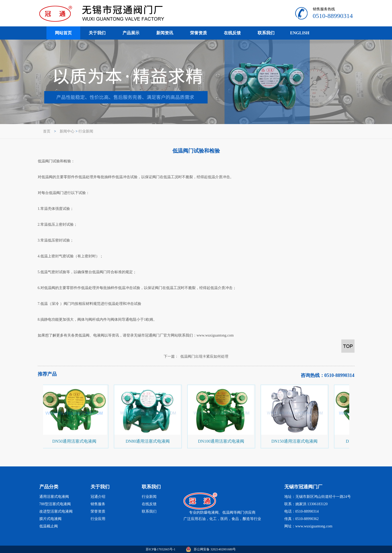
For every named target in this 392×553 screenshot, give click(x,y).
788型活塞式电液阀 (55, 504)
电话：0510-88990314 (302, 511)
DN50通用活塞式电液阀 (75, 441)
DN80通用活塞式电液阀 (148, 441)
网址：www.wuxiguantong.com (308, 526)
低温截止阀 (49, 526)
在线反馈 (232, 33)
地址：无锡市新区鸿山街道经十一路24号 (318, 497)
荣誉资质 (199, 33)
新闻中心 (67, 131)
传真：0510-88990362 (302, 519)
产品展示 (131, 33)
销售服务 (98, 504)
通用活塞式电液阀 (54, 497)
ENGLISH (300, 33)
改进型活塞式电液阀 (56, 511)
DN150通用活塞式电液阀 (295, 441)
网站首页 (63, 33)
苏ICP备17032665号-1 (161, 549)
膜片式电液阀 (50, 519)
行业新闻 (86, 131)
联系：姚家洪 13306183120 (306, 504)
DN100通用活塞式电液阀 (221, 441)
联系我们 (266, 33)
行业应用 (98, 519)
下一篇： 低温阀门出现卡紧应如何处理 (196, 356)
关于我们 (97, 33)
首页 (47, 131)
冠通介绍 (98, 497)
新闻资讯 (165, 33)
